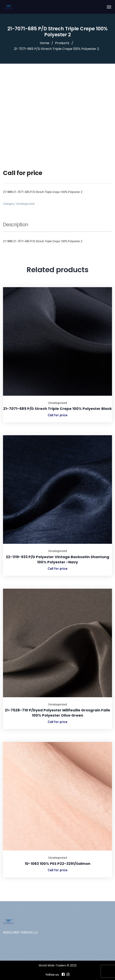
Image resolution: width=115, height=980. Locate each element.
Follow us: (52, 975)
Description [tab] (16, 225)
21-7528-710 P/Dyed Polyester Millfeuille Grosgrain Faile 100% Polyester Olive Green (57, 713)
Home (45, 43)
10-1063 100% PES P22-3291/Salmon (57, 864)
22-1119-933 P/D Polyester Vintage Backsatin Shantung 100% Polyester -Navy (57, 559)
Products (62, 43)
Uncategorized (25, 204)
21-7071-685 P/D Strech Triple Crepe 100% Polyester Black (57, 409)
